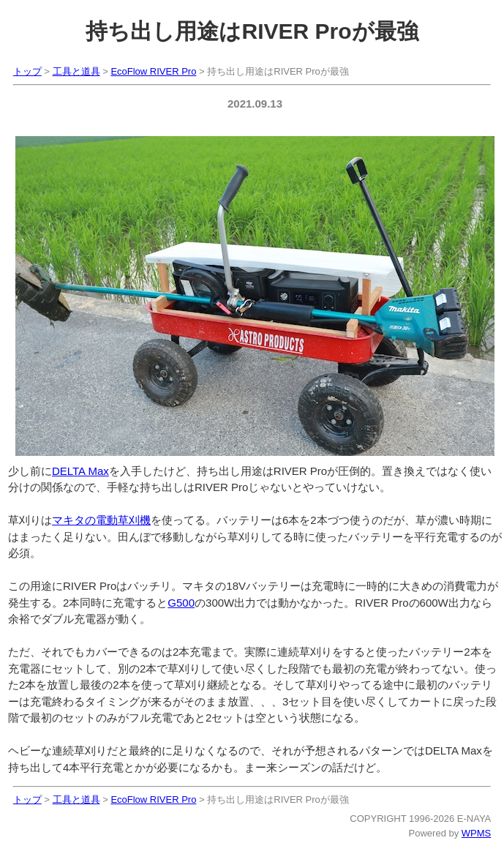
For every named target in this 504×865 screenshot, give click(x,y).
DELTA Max (80, 471)
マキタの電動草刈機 (101, 520)
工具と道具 (76, 71)
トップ (27, 71)
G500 (181, 603)
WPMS (476, 833)
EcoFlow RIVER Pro (153, 71)
